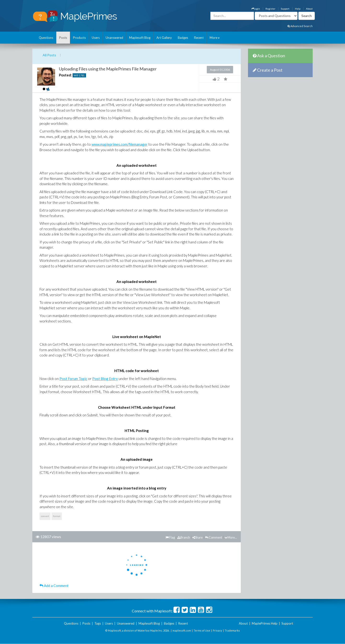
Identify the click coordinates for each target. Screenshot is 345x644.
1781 (82, 75)
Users (96, 38)
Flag (170, 537)
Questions (46, 38)
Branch (184, 537)
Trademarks (232, 630)
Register (270, 9)
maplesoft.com (182, 630)
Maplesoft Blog (140, 38)
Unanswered (114, 38)
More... (231, 537)
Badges (183, 38)
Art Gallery (164, 38)
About (309, 9)
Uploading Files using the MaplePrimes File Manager (108, 69)
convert (45, 516)
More (215, 38)
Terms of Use (202, 630)
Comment (214, 537)
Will (76, 75)
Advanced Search (300, 26)
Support (285, 9)
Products (79, 38)
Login (256, 9)
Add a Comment (54, 586)
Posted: (65, 75)
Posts (63, 38)
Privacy (217, 630)
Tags (98, 623)
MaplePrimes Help (265, 623)
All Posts (49, 55)
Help (298, 9)
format (57, 516)
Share (198, 537)
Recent (199, 38)
